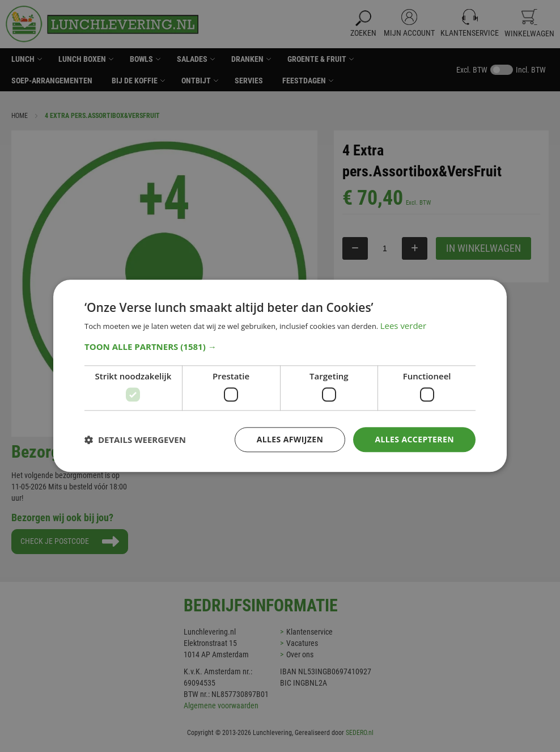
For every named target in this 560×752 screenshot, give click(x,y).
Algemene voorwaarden (221, 705)
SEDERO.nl (360, 733)
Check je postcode (56, 540)
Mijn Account (409, 33)
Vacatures (302, 643)
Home (20, 116)
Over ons (300, 654)
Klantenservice (470, 33)
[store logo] (102, 24)
